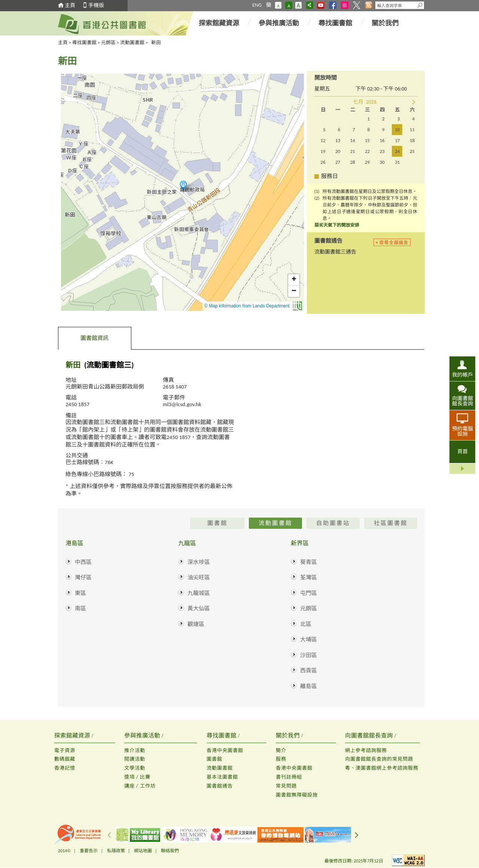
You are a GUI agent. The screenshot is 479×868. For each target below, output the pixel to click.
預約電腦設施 (463, 431)
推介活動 (135, 750)
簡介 (281, 750)
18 (412, 140)
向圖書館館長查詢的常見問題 (379, 759)
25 (412, 151)
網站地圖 (143, 851)
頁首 (463, 452)
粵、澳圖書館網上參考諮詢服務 (382, 768)
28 (352, 162)
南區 (80, 608)
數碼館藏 (65, 759)
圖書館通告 (220, 786)
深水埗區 (199, 562)
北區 (306, 624)
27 (338, 162)
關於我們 (385, 23)
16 (382, 140)
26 (323, 162)
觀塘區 (196, 624)
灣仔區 (83, 577)
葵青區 (309, 562)
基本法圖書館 (222, 777)
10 (397, 130)
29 (367, 162)
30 (382, 162)
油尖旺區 (199, 577)
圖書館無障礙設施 (297, 795)
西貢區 (309, 671)
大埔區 (309, 640)
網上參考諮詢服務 (366, 750)
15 (367, 140)
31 (397, 162)
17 (397, 140)
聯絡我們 (170, 851)
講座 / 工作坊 (140, 786)
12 (323, 140)
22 (367, 151)
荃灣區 (309, 577)
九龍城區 (199, 593)
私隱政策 (116, 851)
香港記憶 (65, 768)
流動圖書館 (132, 42)
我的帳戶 (463, 375)
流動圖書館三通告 (335, 252)
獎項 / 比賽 (137, 777)
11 (412, 130)
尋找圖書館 (335, 23)
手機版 (96, 5)
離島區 (309, 686)
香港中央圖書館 (225, 750)
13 (338, 140)
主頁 (70, 5)
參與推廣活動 (279, 23)
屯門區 (309, 593)
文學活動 (135, 768)
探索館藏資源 (219, 23)
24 (397, 151)
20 (338, 151)
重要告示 (89, 851)
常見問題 (286, 786)
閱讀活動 (135, 759)
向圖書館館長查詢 (463, 401)
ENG (257, 5)
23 (382, 151)
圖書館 (214, 759)
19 (323, 151)
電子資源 (65, 750)
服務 (281, 759)
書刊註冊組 (289, 777)
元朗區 (108, 42)
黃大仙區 (199, 608)
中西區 (83, 562)
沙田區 (309, 655)
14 (352, 140)
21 (352, 151)
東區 (80, 593)
